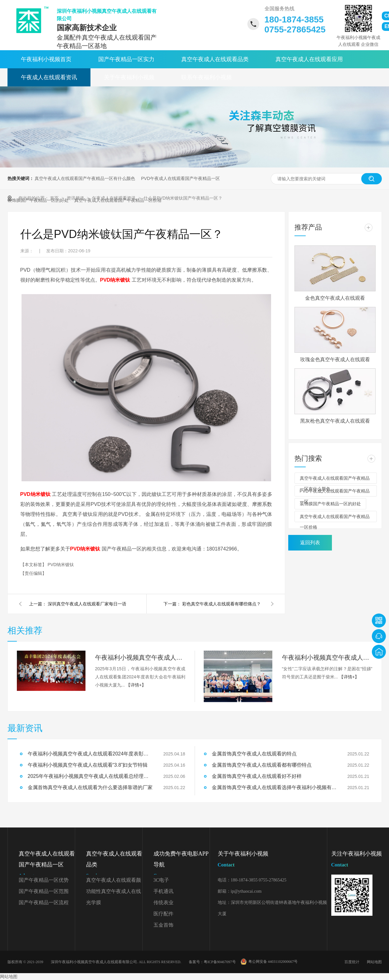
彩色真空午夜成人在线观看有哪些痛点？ (221, 604)
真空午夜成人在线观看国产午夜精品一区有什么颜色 (85, 178)
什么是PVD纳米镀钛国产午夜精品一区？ (183, 198)
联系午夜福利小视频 (207, 77)
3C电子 (161, 880)
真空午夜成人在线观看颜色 (114, 882)
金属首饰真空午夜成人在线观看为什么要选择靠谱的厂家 (90, 787)
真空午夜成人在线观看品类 (215, 59)
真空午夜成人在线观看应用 (309, 59)
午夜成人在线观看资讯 (49, 77)
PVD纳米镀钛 (61, 565)
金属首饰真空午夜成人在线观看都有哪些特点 (262, 765)
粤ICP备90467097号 (220, 962)
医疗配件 (163, 914)
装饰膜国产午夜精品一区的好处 (330, 504)
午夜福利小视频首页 (46, 59)
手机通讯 (163, 891)
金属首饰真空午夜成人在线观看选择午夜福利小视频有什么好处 (274, 787)
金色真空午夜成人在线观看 (335, 298)
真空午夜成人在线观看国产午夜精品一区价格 (335, 518)
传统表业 (163, 902)
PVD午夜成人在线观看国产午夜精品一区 (180, 178)
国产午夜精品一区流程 (44, 902)
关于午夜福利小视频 (129, 77)
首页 (55, 198)
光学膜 (94, 902)
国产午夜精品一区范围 (44, 891)
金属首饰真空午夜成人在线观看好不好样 (257, 776)
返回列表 (310, 543)
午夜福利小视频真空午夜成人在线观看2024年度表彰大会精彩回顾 (140, 657)
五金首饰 (163, 925)
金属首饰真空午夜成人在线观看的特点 (254, 754)
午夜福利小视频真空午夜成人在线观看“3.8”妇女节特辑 (327, 657)
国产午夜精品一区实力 (126, 59)
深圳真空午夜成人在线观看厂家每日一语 (87, 604)
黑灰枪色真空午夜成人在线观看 (335, 421)
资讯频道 (76, 198)
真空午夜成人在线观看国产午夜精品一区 (47, 866)
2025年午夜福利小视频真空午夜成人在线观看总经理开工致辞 (90, 776)
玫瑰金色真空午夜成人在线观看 (335, 359)
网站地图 (374, 962)
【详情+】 (136, 685)
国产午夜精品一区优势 (44, 880)
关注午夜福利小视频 (357, 860)
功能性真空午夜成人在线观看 (114, 893)
